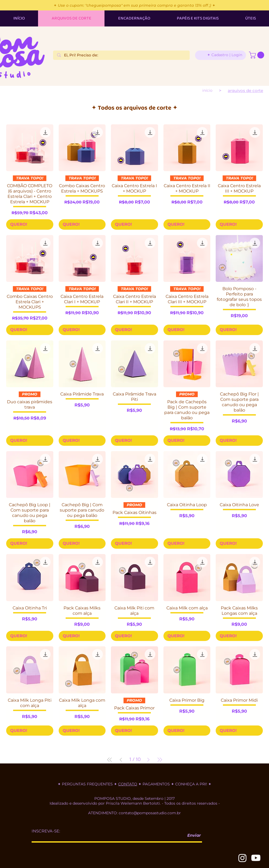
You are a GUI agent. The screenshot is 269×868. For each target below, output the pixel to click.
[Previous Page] (121, 760)
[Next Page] (148, 760)
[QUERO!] (30, 224)
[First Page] (110, 760)
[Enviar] (192, 835)
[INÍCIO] (207, 90)
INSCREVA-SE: (46, 831)
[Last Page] (160, 760)
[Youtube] (256, 858)
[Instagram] (242, 858)
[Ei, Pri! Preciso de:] (121, 55)
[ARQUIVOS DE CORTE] (245, 91)
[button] (257, 55)
